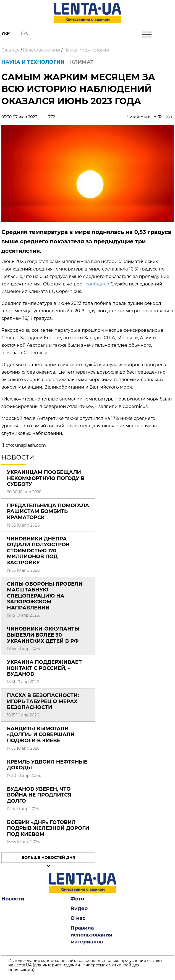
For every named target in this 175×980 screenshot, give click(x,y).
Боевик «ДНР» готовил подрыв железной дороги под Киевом (48, 828)
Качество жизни (42, 50)
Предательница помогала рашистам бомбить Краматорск (48, 511)
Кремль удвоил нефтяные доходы (47, 765)
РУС (169, 117)
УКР (158, 117)
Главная (11, 50)
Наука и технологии (86, 50)
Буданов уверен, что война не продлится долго (39, 795)
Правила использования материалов (91, 935)
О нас (78, 918)
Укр (6, 33)
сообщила (97, 284)
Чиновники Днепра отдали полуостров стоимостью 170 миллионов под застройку (38, 551)
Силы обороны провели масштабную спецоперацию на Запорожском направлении (45, 596)
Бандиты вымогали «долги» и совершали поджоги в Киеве (41, 735)
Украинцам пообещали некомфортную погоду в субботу (46, 478)
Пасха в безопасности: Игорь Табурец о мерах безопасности (43, 701)
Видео (79, 908)
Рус (25, 33)
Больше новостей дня (48, 857)
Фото (77, 899)
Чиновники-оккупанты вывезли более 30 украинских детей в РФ (43, 635)
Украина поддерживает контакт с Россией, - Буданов (44, 668)
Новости (13, 899)
